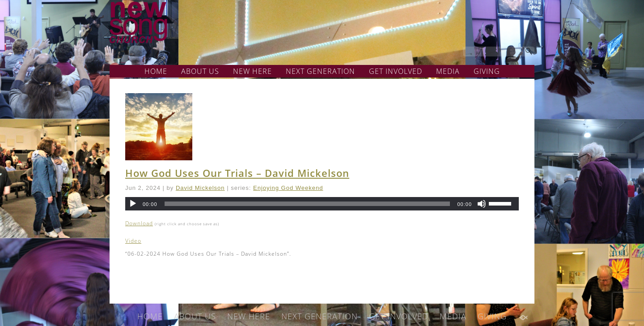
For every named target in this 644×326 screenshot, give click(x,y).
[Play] (133, 204)
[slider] (307, 204)
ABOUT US (200, 71)
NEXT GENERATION (320, 71)
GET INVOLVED (396, 71)
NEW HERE (252, 71)
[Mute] (482, 204)
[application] (322, 204)
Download (139, 223)
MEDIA (448, 71)
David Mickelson (200, 188)
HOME (156, 71)
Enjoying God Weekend (288, 188)
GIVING (487, 71)
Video (133, 241)
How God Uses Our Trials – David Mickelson (237, 173)
